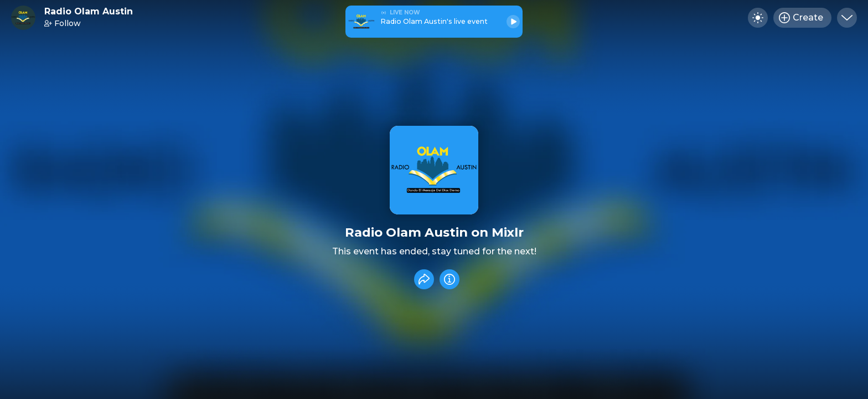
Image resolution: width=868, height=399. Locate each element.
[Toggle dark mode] (758, 18)
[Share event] (424, 279)
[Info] (449, 279)
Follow (63, 23)
